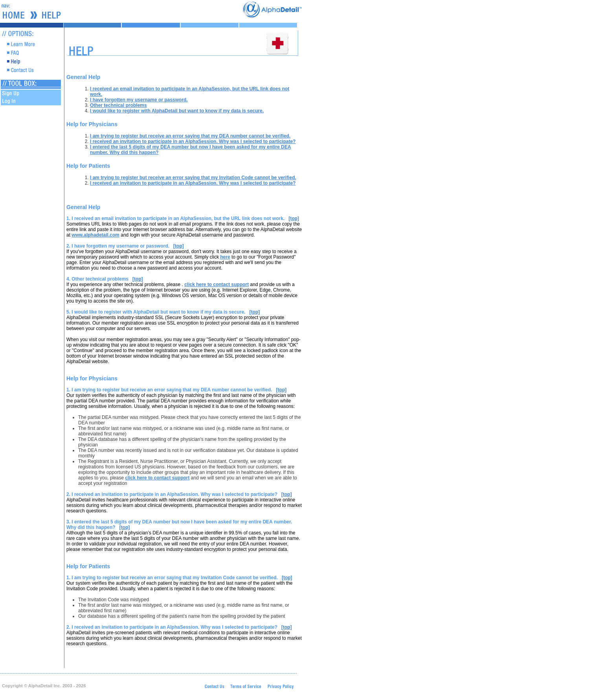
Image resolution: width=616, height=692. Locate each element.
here (225, 257)
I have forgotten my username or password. (139, 100)
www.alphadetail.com (95, 235)
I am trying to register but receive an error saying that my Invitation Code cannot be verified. (193, 178)
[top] (294, 218)
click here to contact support (216, 285)
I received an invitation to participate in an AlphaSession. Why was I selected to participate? (193, 141)
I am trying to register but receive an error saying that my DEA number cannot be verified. (190, 136)
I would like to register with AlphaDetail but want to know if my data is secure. (177, 111)
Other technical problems (118, 105)
